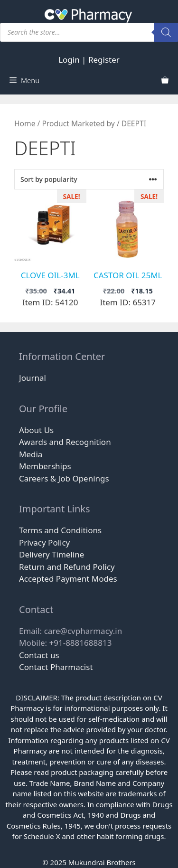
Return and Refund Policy (67, 567)
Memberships (45, 466)
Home (25, 123)
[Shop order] (89, 179)
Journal (33, 378)
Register (104, 60)
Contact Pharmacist (56, 667)
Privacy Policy (44, 542)
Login (69, 60)
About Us (36, 430)
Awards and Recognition (65, 442)
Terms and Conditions (60, 530)
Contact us (39, 655)
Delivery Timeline (52, 554)
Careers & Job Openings (64, 478)
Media (31, 454)
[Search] (166, 32)
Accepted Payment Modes (68, 579)
